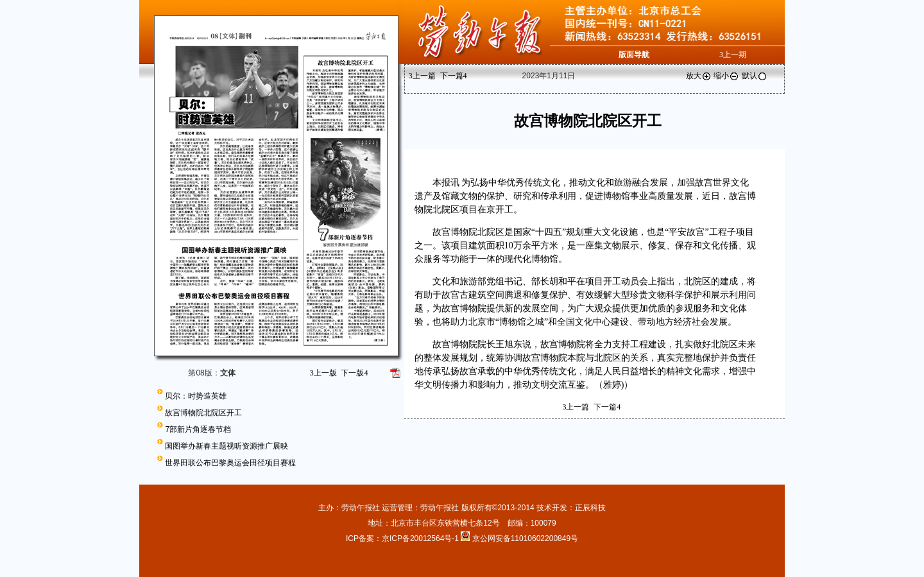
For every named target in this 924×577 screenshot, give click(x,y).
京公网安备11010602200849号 (525, 538)
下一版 (354, 373)
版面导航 (634, 55)
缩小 (726, 76)
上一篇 (422, 76)
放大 (699, 76)
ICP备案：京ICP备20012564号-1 (403, 538)
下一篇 (454, 76)
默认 (755, 76)
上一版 (323, 373)
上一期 (733, 55)
